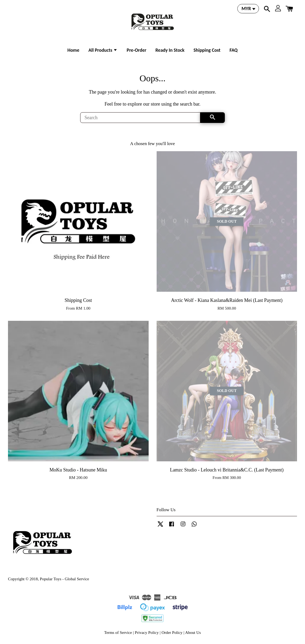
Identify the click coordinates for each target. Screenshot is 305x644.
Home (73, 50)
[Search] (140, 118)
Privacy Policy (147, 632)
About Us (193, 632)
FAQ (234, 50)
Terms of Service (118, 632)
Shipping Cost (207, 50)
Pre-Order (137, 50)
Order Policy (172, 632)
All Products (103, 50)
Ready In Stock (170, 50)
